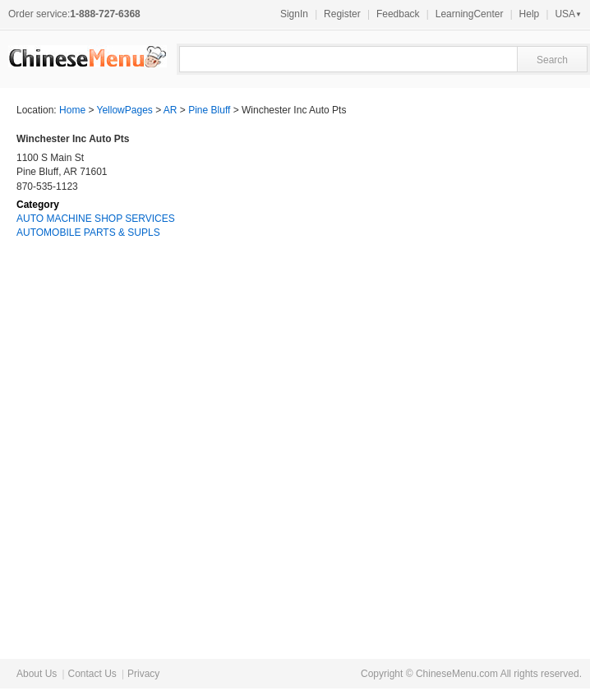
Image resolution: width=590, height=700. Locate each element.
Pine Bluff (209, 110)
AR (171, 110)
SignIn (294, 14)
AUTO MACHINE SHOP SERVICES (96, 219)
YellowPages (125, 110)
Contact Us (92, 674)
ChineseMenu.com (457, 674)
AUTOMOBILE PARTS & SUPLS (88, 233)
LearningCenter (470, 14)
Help (530, 14)
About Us (37, 674)
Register (342, 14)
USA (568, 14)
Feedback (398, 14)
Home (72, 110)
